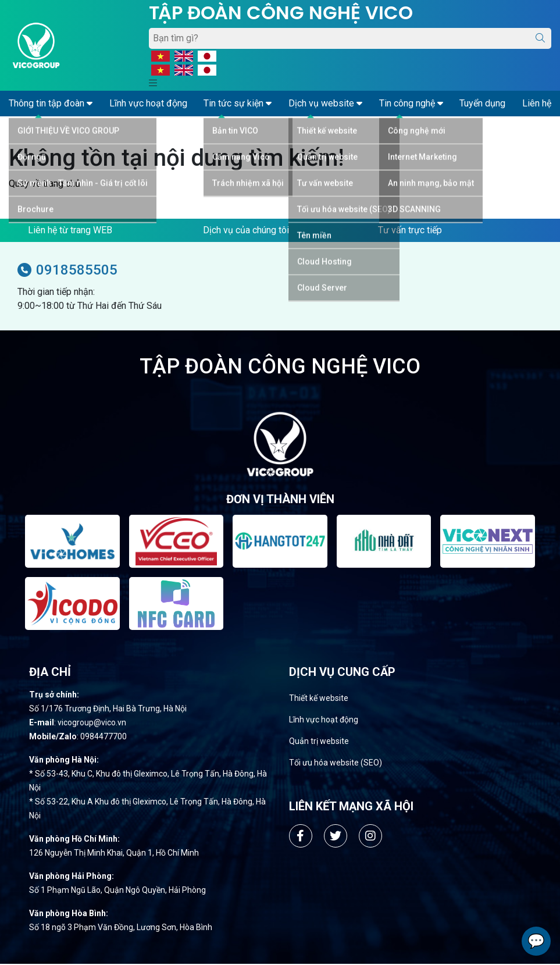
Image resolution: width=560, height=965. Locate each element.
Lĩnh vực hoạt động (324, 721)
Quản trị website (319, 742)
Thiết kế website (319, 699)
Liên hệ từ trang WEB (70, 230)
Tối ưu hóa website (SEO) (336, 764)
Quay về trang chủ (44, 184)
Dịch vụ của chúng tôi (246, 230)
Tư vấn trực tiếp (410, 230)
